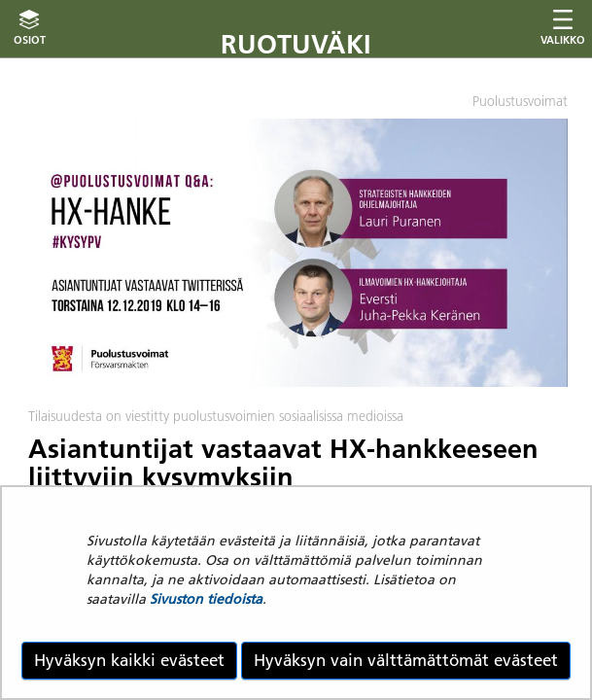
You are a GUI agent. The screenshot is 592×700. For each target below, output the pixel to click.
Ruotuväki (296, 44)
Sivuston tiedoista (206, 599)
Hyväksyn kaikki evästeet (129, 660)
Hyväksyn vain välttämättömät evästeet (406, 660)
